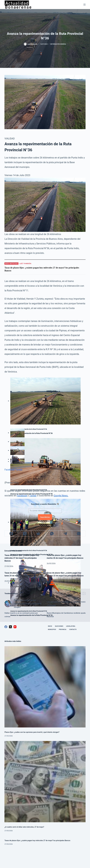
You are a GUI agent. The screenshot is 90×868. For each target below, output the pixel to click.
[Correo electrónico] (79, 534)
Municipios (52, 629)
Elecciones (59, 626)
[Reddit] (38, 534)
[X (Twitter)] (25, 534)
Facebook (10, 470)
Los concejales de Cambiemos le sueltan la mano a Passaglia (66, 604)
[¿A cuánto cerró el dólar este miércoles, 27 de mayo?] (45, 782)
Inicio (50, 626)
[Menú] (84, 5)
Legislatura (71, 626)
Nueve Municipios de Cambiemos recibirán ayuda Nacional (66, 615)
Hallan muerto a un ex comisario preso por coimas (21, 615)
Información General (58, 44)
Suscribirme (45, 517)
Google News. (61, 496)
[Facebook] (11, 534)
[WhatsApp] (52, 534)
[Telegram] (65, 534)
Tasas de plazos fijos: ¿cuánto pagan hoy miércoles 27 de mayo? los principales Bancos (22, 558)
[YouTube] (15, 627)
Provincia (63, 629)
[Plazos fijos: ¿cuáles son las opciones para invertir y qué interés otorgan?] (8, 604)
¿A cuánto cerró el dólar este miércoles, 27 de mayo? (24, 827)
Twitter (19, 470)
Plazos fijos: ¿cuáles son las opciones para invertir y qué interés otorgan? (28, 604)
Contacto (73, 629)
